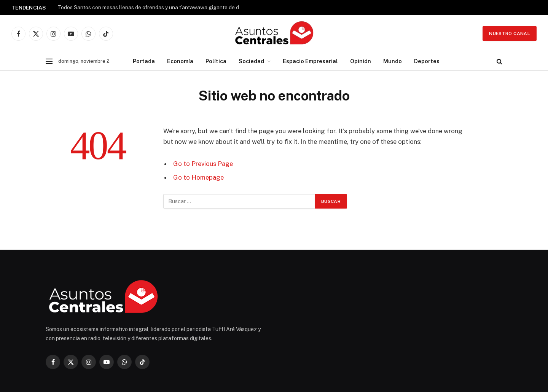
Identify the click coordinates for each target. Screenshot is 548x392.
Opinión (361, 61)
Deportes (427, 61)
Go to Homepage (198, 177)
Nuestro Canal (510, 33)
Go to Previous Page (203, 164)
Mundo (393, 61)
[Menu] (49, 61)
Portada (144, 61)
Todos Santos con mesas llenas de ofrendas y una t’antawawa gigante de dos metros (153, 7)
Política (216, 61)
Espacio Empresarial (310, 61)
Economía (180, 61)
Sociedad (251, 61)
